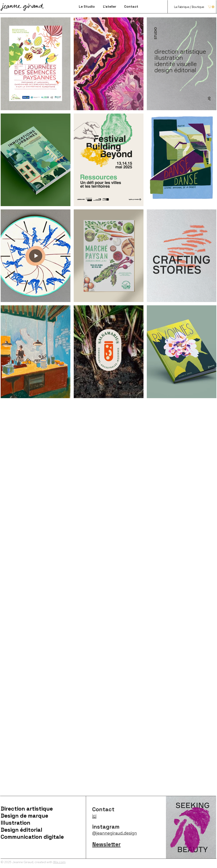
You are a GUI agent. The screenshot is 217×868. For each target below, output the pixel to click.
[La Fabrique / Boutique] (189, 7)
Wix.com (59, 862)
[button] (211, 7)
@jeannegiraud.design (115, 833)
